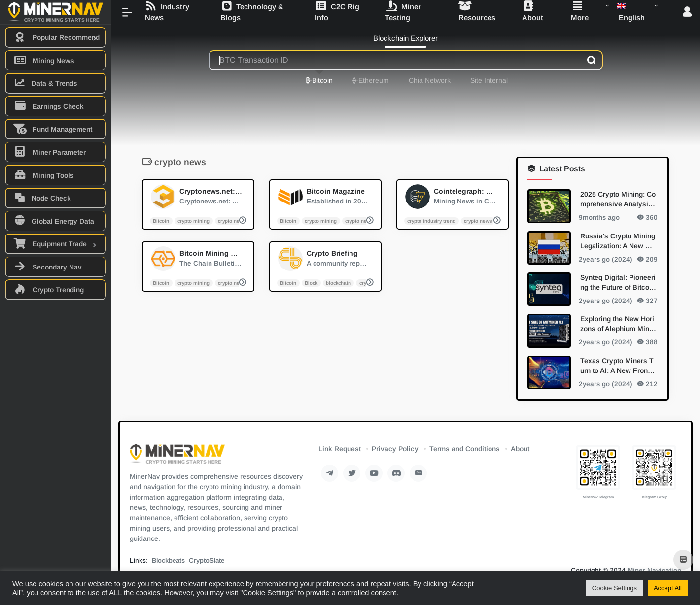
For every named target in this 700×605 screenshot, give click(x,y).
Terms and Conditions (465, 449)
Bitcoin (161, 220)
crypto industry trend (431, 220)
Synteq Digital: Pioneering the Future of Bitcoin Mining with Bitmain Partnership (618, 282)
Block (311, 283)
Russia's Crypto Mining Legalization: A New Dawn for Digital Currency (618, 241)
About (520, 449)
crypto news (232, 220)
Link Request (340, 449)
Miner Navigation (654, 570)
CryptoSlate (207, 560)
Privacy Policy (395, 449)
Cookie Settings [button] (614, 588)
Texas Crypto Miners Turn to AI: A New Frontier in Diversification (618, 366)
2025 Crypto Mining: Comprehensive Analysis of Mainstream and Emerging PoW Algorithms (618, 200)
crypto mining (193, 220)
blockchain (338, 283)
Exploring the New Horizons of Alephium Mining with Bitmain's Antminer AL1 (618, 324)
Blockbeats (168, 560)
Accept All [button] (668, 588)
